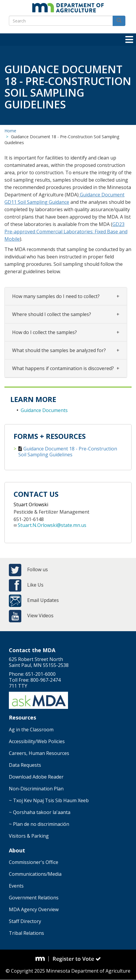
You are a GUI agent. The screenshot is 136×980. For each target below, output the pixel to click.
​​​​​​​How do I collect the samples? (44, 332)
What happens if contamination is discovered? (63, 368)
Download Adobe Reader (36, 777)
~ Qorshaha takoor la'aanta (40, 812)
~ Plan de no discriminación (39, 824)
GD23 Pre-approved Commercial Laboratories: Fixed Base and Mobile (66, 232)
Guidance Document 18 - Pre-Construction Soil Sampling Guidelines (68, 452)
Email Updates (43, 600)
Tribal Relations (26, 933)
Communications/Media (35, 874)
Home (10, 131)
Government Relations (34, 898)
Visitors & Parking (29, 836)
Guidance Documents (44, 410)
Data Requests (25, 765)
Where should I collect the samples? (52, 314)
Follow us (38, 569)
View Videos (40, 616)
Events (16, 886)
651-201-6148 (29, 519)
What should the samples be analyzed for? (59, 350)
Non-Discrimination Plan (36, 789)
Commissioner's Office (34, 862)
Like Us (35, 585)
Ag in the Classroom (31, 730)
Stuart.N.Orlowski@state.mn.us (52, 525)
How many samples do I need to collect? (56, 296)
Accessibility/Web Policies (37, 741)
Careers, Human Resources (39, 753)
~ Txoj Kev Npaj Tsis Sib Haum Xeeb (49, 800)
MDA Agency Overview (34, 909)
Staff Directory (25, 921)
